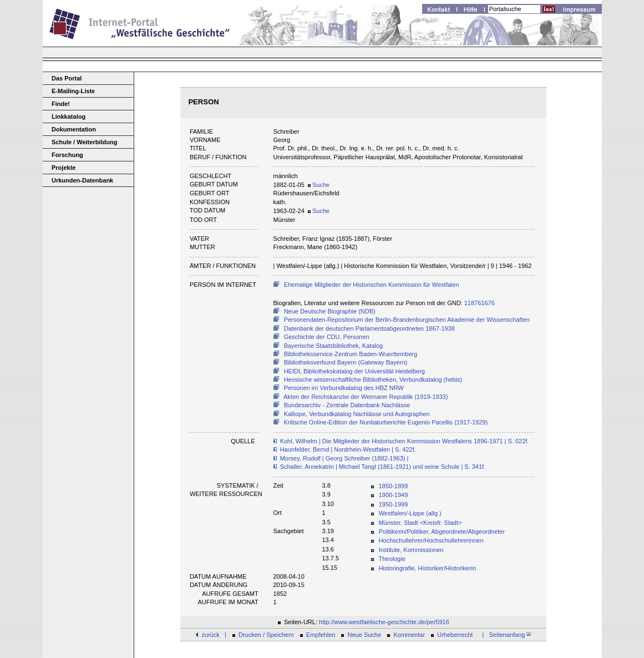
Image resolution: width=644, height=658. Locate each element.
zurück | (214, 635)
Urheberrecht (455, 635)
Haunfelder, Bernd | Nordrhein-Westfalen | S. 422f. (348, 449)
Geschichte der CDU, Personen (327, 337)
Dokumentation (74, 129)
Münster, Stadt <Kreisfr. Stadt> (420, 523)
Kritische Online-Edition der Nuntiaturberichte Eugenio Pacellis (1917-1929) (386, 422)
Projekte (64, 168)
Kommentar (409, 635)
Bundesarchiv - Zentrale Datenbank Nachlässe (347, 405)
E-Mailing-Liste (73, 91)
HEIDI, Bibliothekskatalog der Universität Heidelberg (354, 371)
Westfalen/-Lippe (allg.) (410, 513)
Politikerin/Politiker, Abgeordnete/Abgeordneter (442, 532)
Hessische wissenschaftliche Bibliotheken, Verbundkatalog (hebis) (373, 379)
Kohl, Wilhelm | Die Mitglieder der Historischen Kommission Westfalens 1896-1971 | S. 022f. (405, 441)
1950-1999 (394, 504)
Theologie (392, 559)
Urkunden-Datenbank (82, 180)
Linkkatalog (69, 117)
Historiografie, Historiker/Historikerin (427, 568)
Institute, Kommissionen (411, 550)
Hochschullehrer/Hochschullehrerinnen (431, 540)
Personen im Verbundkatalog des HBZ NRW (344, 388)
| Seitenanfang (505, 635)
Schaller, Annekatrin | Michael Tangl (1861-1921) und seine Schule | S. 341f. (383, 467)
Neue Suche (365, 635)
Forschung (67, 155)
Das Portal (67, 78)
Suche (319, 185)
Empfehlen (321, 635)
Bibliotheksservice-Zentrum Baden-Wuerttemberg (351, 354)
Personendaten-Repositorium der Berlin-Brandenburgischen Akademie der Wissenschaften (407, 320)
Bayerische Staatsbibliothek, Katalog (334, 346)
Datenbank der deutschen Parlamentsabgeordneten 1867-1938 (369, 328)
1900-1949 (394, 495)
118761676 (480, 303)
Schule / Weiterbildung (84, 142)
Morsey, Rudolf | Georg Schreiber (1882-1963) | (344, 458)
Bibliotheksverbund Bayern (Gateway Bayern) (346, 362)
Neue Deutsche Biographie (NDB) (330, 311)
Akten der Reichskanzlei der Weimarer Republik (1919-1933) (366, 397)
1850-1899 (394, 486)
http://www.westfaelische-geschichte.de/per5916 (384, 622)
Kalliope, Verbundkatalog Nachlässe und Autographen (357, 414)
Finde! (61, 104)
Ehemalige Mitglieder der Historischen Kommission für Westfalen (372, 285)
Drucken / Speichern (266, 635)
